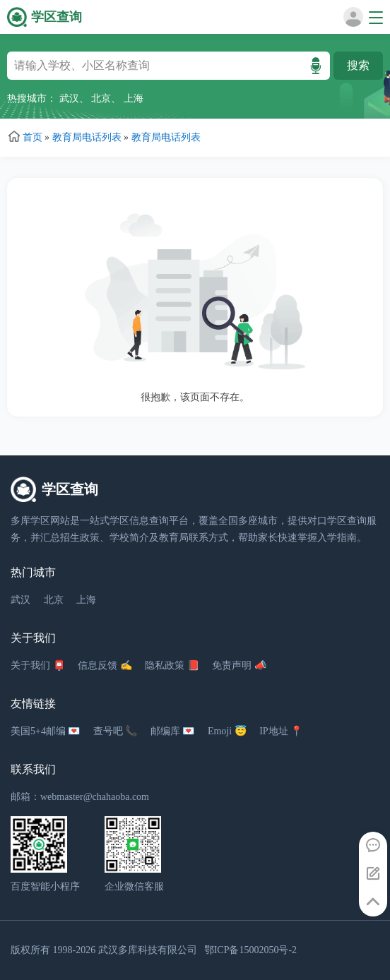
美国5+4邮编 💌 (45, 731)
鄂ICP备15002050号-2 (250, 950)
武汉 (69, 98)
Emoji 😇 (227, 731)
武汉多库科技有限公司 (148, 950)
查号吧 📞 (116, 731)
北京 (101, 98)
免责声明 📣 (239, 665)
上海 (134, 98)
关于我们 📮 (38, 665)
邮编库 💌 (173, 731)
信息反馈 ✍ (105, 665)
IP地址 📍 (281, 731)
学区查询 (57, 17)
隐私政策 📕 (172, 665)
